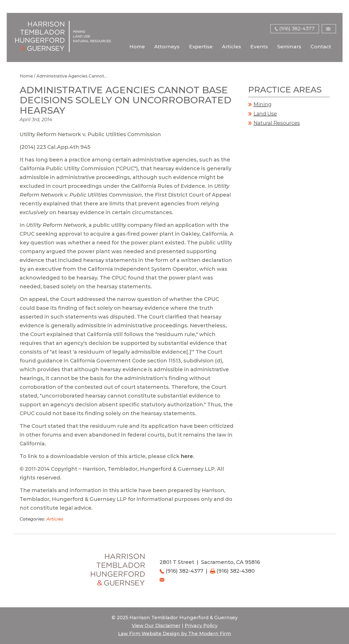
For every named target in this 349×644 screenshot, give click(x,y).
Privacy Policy (201, 626)
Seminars (289, 47)
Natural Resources (277, 123)
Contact (321, 47)
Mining (262, 104)
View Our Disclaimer (156, 626)
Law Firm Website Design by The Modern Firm (174, 634)
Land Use (265, 114)
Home (137, 47)
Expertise (201, 47)
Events (259, 47)
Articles (231, 47)
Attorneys (167, 47)
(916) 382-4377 (297, 29)
